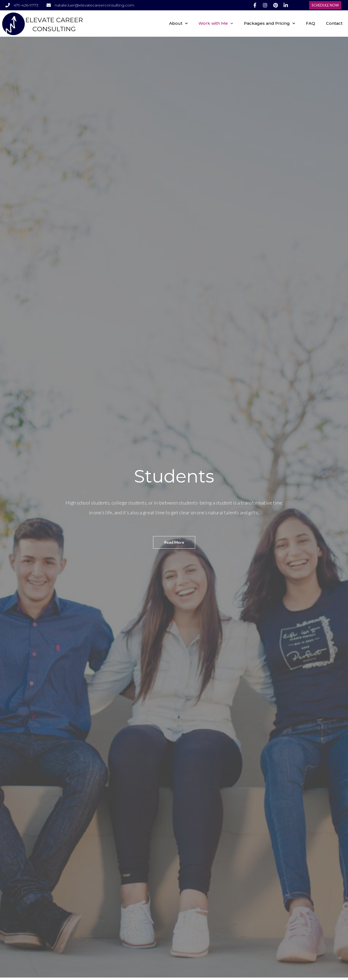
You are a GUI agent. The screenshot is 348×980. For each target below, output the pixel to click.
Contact (334, 23)
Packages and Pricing (269, 24)
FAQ (310, 23)
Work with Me (216, 24)
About (178, 24)
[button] (325, 5)
